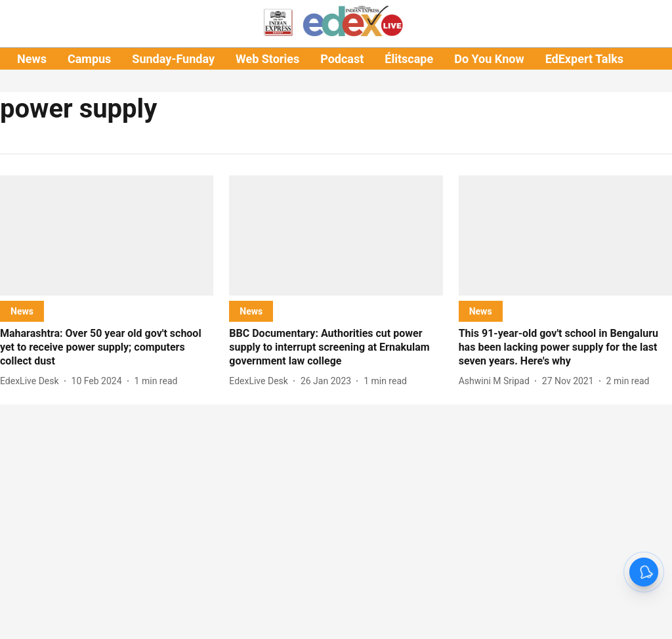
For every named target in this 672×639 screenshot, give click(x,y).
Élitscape (409, 59)
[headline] (107, 347)
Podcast (342, 59)
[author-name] (32, 381)
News (32, 59)
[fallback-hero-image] (107, 235)
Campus (89, 59)
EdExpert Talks (584, 59)
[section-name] (22, 311)
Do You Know (489, 59)
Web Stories (267, 59)
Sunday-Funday (173, 59)
